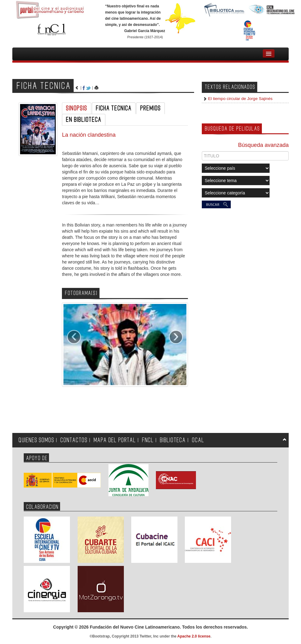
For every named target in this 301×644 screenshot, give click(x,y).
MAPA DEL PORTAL (115, 440)
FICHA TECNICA (114, 108)
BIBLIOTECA (173, 440)
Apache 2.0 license (194, 636)
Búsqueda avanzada (263, 145)
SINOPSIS (77, 108)
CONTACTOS (74, 440)
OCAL (198, 440)
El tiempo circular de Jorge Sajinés (240, 99)
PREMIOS (150, 108)
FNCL (148, 440)
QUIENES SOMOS (36, 440)
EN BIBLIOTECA (84, 120)
